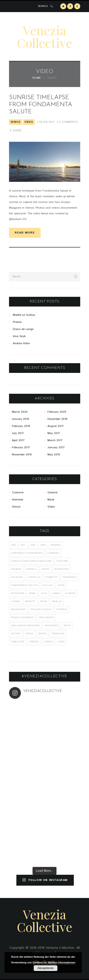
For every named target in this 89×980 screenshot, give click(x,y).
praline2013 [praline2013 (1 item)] (46, 618)
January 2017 (56, 447)
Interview (17, 500)
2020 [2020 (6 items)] (43, 545)
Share (17, 131)
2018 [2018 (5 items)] (33, 545)
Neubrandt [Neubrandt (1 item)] (19, 609)
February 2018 (21, 426)
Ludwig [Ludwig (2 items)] (16, 601)
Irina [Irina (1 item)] (32, 593)
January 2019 (20, 419)
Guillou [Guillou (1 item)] (48, 585)
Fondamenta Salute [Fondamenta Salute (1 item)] (24, 585)
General (52, 492)
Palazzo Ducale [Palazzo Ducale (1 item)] (41, 609)
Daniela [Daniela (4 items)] (31, 569)
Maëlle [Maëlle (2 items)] (57, 601)
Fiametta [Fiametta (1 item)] (51, 577)
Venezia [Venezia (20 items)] (34, 642)
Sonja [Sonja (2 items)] (29, 634)
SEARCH (43, 6)
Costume (18, 492)
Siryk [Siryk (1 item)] (67, 626)
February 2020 (57, 412)
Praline (17, 322)
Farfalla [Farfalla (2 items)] (34, 577)
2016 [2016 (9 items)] (13, 545)
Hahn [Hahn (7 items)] (61, 585)
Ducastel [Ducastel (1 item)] (17, 577)
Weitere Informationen (62, 962)
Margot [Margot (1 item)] (30, 601)
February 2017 (21, 447)
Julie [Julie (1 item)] (44, 593)
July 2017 (18, 433)
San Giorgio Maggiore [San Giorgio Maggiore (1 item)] (25, 626)
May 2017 (54, 433)
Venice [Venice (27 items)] (48, 642)
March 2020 (20, 412)
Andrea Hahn (21, 343)
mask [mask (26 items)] (44, 601)
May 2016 (54, 455)
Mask (51, 500)
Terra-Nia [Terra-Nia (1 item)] (58, 634)
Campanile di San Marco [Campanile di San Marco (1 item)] (27, 553)
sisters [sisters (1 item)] (16, 634)
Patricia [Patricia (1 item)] (62, 609)
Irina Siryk (19, 336)
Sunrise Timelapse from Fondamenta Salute (41, 105)
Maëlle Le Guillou (24, 315)
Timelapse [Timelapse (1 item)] (18, 642)
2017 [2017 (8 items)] (23, 545)
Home (37, 78)
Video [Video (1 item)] (61, 642)
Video (29, 122)
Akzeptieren (46, 968)
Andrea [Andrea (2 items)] (56, 545)
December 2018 (57, 419)
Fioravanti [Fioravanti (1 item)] (70, 577)
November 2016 (22, 455)
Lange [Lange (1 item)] (56, 593)
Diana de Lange (23, 329)
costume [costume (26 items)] (62, 561)
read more (25, 233)
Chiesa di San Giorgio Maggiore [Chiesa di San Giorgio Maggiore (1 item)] (31, 561)
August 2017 (56, 426)
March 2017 (55, 440)
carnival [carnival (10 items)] (53, 553)
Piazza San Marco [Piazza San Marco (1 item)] (23, 618)
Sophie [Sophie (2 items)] (42, 634)
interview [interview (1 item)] (18, 593)
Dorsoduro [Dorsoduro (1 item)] (61, 569)
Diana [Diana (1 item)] (45, 569)
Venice (16, 122)
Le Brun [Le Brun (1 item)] (70, 593)
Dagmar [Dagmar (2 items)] (16, 569)
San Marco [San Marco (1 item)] (52, 626)
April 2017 (18, 440)
